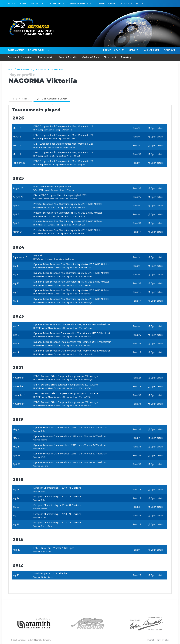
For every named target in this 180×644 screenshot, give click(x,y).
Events (114, 50)
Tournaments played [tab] (52, 99)
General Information (20, 57)
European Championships (49, 70)
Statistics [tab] (21, 99)
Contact (170, 50)
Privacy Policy (163, 640)
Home (11, 3)
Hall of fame (151, 50)
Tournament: (16, 50)
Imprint (151, 640)
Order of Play (106, 3)
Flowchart (110, 57)
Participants (46, 57)
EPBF (11, 70)
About (36, 3)
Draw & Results (68, 57)
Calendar (55, 3)
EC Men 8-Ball (37, 50)
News (23, 3)
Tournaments (79, 3)
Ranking (126, 57)
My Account (130, 3)
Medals (134, 50)
